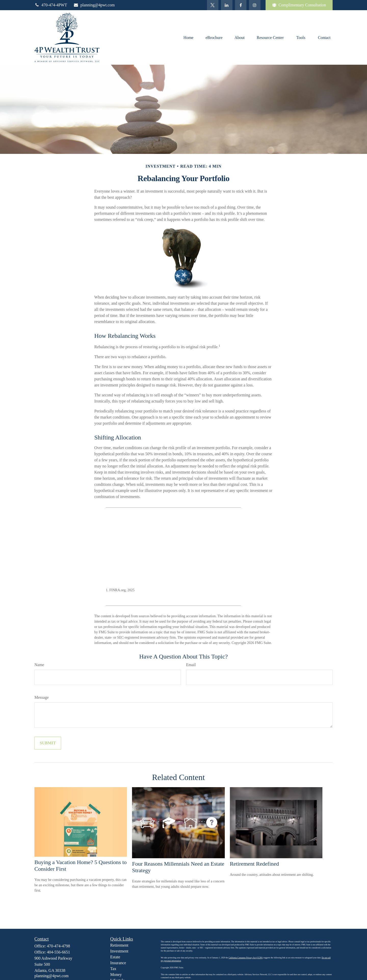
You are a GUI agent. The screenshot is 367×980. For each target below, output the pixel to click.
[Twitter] (213, 5)
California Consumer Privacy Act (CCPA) (246, 958)
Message (42, 697)
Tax (113, 969)
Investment (119, 951)
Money (116, 975)
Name (39, 665)
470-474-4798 (58, 946)
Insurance (118, 963)
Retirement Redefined (254, 864)
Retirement (119, 945)
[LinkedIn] (227, 5)
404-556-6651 (58, 952)
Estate (115, 957)
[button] (188, 37)
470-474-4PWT (51, 5)
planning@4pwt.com (94, 5)
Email (191, 665)
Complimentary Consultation (299, 5)
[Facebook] (241, 5)
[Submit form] (48, 743)
